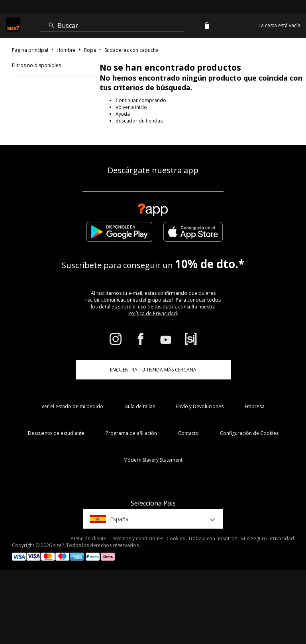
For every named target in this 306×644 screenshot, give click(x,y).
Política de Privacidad (153, 313)
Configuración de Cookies (249, 433)
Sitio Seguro (254, 538)
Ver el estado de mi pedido (72, 406)
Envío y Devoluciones (200, 406)
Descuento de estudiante (56, 433)
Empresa (255, 406)
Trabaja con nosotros (213, 538)
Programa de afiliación (131, 433)
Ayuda (123, 114)
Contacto (188, 433)
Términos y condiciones (136, 538)
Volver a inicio (131, 107)
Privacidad (282, 538)
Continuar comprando (141, 100)
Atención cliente (88, 538)
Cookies (176, 538)
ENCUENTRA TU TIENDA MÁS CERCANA (153, 370)
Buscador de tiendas (139, 121)
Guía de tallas (140, 406)
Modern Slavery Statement (153, 460)
